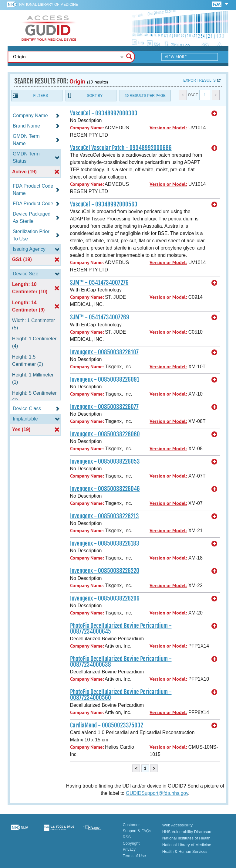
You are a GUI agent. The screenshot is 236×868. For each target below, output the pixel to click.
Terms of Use (134, 856)
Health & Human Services (185, 851)
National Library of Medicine (49, 5)
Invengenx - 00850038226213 (105, 516)
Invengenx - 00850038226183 (105, 543)
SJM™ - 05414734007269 (100, 317)
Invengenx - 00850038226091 (105, 380)
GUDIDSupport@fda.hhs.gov (157, 793)
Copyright (131, 843)
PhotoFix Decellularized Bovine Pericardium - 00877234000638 (121, 662)
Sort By (95, 96)
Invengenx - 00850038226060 (105, 434)
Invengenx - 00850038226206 (105, 598)
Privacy (129, 849)
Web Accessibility (177, 825)
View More (176, 57)
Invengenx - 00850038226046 (105, 489)
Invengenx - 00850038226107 (104, 352)
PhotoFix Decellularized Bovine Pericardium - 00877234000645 (121, 629)
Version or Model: (168, 128)
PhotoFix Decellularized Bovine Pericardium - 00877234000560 (121, 695)
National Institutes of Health (186, 838)
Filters (41, 96)
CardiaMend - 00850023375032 (107, 725)
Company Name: (87, 128)
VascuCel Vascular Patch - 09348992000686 (121, 148)
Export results (199, 80)
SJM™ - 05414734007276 (99, 283)
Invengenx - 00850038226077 (104, 407)
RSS (127, 837)
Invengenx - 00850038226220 (105, 571)
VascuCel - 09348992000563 (104, 204)
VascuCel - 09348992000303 (104, 113)
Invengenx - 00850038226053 (105, 461)
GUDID (49, 28)
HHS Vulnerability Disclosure (187, 832)
